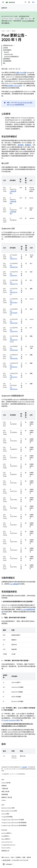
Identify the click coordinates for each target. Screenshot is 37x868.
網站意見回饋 (6, 860)
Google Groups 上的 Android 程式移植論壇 (14, 826)
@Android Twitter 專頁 (8, 808)
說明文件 (4, 8)
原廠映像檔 (5, 794)
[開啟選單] (3, 2)
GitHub (4, 800)
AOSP (3, 31)
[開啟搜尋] (26, 2)
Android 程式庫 (6, 783)
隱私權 (29, 857)
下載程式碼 (5, 789)
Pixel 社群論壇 (14, 584)
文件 (8, 31)
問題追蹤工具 (5, 851)
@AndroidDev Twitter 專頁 (9, 811)
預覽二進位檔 (5, 792)
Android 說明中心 (7, 833)
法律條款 (18, 857)
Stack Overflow (6, 848)
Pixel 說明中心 (5, 836)
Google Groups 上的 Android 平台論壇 (13, 820)
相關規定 (4, 786)
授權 (24, 857)
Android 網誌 (5, 814)
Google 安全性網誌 (7, 817)
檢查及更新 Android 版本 (14, 86)
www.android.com (7, 842)
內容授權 (24, 767)
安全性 (14, 31)
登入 (34, 2)
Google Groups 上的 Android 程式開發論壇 (14, 823)
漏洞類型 (21, 145)
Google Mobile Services (8, 845)
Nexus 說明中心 (6, 839)
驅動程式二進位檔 (7, 797)
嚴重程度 (28, 145)
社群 (12, 857)
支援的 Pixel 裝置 (21, 73)
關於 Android (5, 857)
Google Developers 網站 (25, 103)
